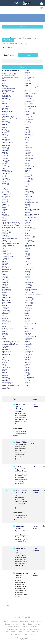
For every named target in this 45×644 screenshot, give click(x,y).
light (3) (4, 348)
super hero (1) (28, 297)
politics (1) (27, 190)
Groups (29, 629)
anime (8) (5, 115)
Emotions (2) (5, 216)
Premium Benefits (12, 629)
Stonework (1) (28, 278)
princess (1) (28, 198)
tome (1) (27, 327)
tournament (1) (29, 328)
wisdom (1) (27, 367)
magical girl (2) (6, 379)
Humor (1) (5, 317)
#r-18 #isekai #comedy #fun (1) (10, 77)
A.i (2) (4, 84)
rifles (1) (27, 224)
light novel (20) (6, 349)
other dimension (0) (30, 159)
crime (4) (4, 177)
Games (20, 632)
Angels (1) (5, 113)
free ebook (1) (6, 276)
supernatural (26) (29, 304)
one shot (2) (28, 151)
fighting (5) (5, 263)
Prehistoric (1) (28, 196)
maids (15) (27, 72)
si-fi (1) (26, 265)
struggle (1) (28, 284)
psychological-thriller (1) (31, 203)
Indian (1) (5, 320)
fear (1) (4, 248)
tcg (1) (26, 312)
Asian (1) (4, 129)
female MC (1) (6, 255)
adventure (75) (6, 95)
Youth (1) (27, 385)
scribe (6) (27, 248)
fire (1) (4, 266)
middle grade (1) (29, 103)
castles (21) (5, 154)
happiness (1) (6, 307)
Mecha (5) (27, 92)
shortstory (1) (28, 261)
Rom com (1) (28, 225)
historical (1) (5, 314)
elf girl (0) (5, 212)
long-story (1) (6, 361)
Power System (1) (29, 193)
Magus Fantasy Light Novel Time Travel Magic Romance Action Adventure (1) (11, 387)
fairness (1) (5, 235)
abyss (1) (4, 85)
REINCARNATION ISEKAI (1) (32, 219)
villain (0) (27, 346)
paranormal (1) (28, 168)
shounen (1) (28, 263)
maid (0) (27, 71)
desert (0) (5, 198)
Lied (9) (4, 340)
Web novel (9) (28, 359)
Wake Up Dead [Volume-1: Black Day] (21, 407)
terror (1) (27, 317)
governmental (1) (7, 302)
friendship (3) (6, 279)
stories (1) (27, 279)
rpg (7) (26, 232)
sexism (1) (27, 256)
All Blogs (15, 624)
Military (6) (27, 105)
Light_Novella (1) (7, 351)
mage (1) (4, 372)
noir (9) (26, 139)
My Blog (23, 624)
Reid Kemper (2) (29, 216)
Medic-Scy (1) (28, 95)
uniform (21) (28, 340)
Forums (37, 629)
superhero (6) (28, 300)
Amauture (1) (6, 106)
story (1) (27, 281)
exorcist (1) (5, 230)
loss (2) (4, 364)
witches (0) (28, 371)
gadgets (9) (5, 284)
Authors (37, 624)
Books (30, 624)
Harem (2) (5, 309)
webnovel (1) (28, 361)
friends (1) (5, 278)
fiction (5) (5, 260)
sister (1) (27, 266)
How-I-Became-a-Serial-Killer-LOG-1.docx (20, 518)
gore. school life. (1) (7, 300)
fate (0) (4, 247)
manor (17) (27, 80)
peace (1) (27, 173)
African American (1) (8, 100)
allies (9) (4, 103)
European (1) (6, 221)
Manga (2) (27, 79)
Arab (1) (4, 126)
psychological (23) (29, 201)
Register (25, 634)
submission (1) (28, 287)
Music (27, 632)
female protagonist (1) (8, 256)
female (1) (5, 252)
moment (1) (28, 115)
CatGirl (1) (5, 155)
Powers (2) (27, 195)
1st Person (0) (6, 82)
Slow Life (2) (28, 270)
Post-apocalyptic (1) (30, 191)
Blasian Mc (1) (6, 139)
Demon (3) (5, 190)
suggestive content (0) (31, 289)
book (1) (4, 144)
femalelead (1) (6, 258)
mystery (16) (28, 129)
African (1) (5, 98)
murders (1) (28, 126)
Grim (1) (4, 304)
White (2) (27, 366)
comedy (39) (5, 170)
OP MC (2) (27, 154)
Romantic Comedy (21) (31, 229)
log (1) (4, 359)
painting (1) (28, 164)
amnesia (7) (5, 108)
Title (14, 399)
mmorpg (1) (27, 111)
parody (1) (27, 170)
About (6, 621)
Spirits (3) (27, 274)
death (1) (5, 186)
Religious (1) (28, 221)
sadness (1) (28, 235)
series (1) (27, 255)
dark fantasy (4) (6, 183)
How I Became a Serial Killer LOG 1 (22, 493)
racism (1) (27, 206)
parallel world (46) (29, 167)
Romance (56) (28, 227)
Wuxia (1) (27, 379)
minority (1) (28, 108)
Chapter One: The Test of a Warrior (21, 551)
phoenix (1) (28, 183)
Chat (7, 632)
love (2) (4, 366)
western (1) (28, 364)
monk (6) (27, 118)
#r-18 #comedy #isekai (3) (9, 74)
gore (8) (4, 299)
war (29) (27, 356)
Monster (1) (28, 121)
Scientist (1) (28, 247)
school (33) (27, 239)
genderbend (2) (6, 291)
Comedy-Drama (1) (7, 172)
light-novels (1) (6, 354)
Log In (32, 634)
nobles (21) (27, 137)
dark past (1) (5, 185)
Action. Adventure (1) (8, 92)
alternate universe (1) (8, 105)
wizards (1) (27, 372)
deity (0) (4, 188)
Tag (26, 44)
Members (34, 626)
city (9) (4, 165)
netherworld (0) (29, 134)
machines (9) (6, 369)
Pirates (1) (27, 186)
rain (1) (26, 208)
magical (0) (5, 377)
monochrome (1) (29, 120)
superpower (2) (29, 305)
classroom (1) (6, 167)
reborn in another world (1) (32, 214)
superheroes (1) (29, 302)
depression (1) (6, 196)
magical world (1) (7, 384)
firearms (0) (5, 271)
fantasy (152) (6, 237)
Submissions (24, 621)
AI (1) (3, 102)
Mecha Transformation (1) (31, 93)
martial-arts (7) (29, 84)
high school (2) (6, 312)
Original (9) (28, 157)
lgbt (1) (4, 338)
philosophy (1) (28, 181)
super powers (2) (29, 299)
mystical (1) (28, 131)
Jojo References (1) (7, 328)
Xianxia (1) (27, 380)
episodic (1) (5, 219)
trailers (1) (27, 335)
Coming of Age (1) (7, 173)
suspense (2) (28, 309)
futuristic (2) (5, 283)
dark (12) (4, 181)
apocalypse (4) (6, 123)
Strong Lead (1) (29, 283)
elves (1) (4, 214)
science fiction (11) (30, 245)
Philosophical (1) (29, 180)
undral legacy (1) (29, 338)
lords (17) (5, 362)
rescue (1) (27, 222)
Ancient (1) (5, 110)
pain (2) (27, 162)
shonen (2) (27, 258)
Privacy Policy (35, 632)
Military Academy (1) (30, 106)
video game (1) (28, 345)
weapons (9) (28, 358)
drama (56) (5, 201)
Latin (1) (4, 336)
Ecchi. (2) (4, 208)
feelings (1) (5, 250)
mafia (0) (4, 371)
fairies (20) (5, 234)
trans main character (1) (31, 336)
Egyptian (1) (5, 209)
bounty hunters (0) (7, 146)
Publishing (14, 621)
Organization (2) (29, 155)
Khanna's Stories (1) (7, 330)
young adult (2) (29, 384)
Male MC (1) (28, 75)
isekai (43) (5, 325)
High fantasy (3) (6, 310)
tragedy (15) (28, 333)
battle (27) (5, 134)
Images (13, 632)
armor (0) (5, 128)
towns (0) (27, 331)
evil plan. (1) (5, 229)
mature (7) (27, 90)
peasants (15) (28, 175)
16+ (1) (4, 80)
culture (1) (5, 178)
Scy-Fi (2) (27, 250)
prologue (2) (28, 199)
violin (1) (27, 349)
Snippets (19, 466)
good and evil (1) (6, 297)
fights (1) (4, 265)
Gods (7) (4, 296)
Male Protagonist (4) (30, 77)
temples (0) (28, 315)
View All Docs (8, 40)
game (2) (4, 286)
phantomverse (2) (29, 178)
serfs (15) (27, 253)
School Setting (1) (29, 242)
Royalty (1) (27, 230)
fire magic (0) (6, 268)
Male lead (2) (28, 74)
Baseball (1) (5, 133)
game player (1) (6, 287)
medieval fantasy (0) (30, 100)
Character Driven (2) (8, 157)
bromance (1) (6, 147)
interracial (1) (6, 323)
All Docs (23, 26)
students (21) (28, 286)
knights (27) (5, 333)
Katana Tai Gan (22, 442)
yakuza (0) (27, 382)
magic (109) (5, 375)
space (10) (27, 271)
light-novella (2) (6, 353)
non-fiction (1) (28, 141)
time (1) (27, 322)
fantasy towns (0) (7, 242)
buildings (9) (5, 149)
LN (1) (4, 358)
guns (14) (5, 305)
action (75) (5, 87)
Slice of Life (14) (29, 268)
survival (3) (28, 307)
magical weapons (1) (7, 382)
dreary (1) (5, 204)
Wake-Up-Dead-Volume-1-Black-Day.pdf (20, 433)
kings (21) (5, 331)
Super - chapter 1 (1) (30, 292)
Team (32, 621)
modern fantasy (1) (30, 113)
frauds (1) (5, 274)
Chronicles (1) (6, 160)
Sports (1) (27, 276)
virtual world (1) (29, 351)
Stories (22, 629)
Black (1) (4, 137)
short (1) (27, 260)
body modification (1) (8, 142)
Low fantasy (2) (6, 367)
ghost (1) (4, 292)
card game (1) (6, 151)
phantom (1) (28, 177)
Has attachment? (7, 47)
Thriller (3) (27, 320)
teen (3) (27, 314)
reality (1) (27, 212)
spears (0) (27, 273)
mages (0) (5, 374)
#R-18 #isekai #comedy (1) (9, 75)
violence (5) (28, 348)
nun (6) (26, 146)
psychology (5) (28, 204)
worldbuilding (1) (29, 377)
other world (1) (29, 160)
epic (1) (4, 217)
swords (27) (28, 310)
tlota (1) (27, 325)
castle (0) (5, 152)
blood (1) (4, 141)
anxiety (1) (5, 121)
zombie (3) (27, 387)
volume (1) (27, 353)
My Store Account (14, 626)
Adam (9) (4, 93)
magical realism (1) (7, 380)
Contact (8, 624)
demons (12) (5, 191)
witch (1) (27, 369)
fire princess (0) (6, 270)
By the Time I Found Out (21, 527)
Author (35, 399)
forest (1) (5, 273)
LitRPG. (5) (5, 356)
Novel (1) (27, 142)
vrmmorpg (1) (28, 354)
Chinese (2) (5, 159)
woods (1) (27, 374)
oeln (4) (27, 149)
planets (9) (27, 188)
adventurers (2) (6, 97)
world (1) (27, 375)
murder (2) (27, 124)
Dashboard (25, 626)
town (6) (27, 330)
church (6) (5, 162)
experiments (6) (6, 232)
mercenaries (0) (29, 102)
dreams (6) (5, 203)
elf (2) (4, 211)
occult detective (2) (30, 147)
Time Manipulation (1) (30, 323)
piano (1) (27, 185)
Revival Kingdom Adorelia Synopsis (22, 575)
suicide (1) (27, 291)
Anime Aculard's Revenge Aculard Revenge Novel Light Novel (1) (10, 118)
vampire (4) (28, 341)
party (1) (27, 172)
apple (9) (4, 124)
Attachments (13, 44)
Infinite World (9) (7, 322)
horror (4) (5, 315)
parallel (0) (27, 165)
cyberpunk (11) (6, 180)
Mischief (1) (28, 110)
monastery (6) (28, 116)
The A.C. (35, 466)
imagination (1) (6, 318)
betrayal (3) (5, 136)
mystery (35, 38)
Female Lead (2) (6, 253)
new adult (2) (28, 136)
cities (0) (4, 164)
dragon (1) (5, 199)
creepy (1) (5, 175)
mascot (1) (27, 85)
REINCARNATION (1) (30, 217)
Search (21, 44)
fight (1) (4, 261)
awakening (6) (6, 131)
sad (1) (26, 234)
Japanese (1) (6, 327)
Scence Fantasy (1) (30, 237)
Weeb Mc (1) (28, 362)
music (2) (27, 128)
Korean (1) (5, 335)
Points (39, 621)
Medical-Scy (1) (29, 97)
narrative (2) (28, 133)
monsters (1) (28, 123)
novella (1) (27, 144)
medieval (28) (28, 98)
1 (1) (3, 79)
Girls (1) (4, 294)
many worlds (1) (29, 82)
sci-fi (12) (27, 243)
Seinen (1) (27, 252)
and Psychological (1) (8, 111)
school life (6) (28, 240)
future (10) (5, 281)
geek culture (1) (6, 289)
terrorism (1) (28, 318)
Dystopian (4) (6, 206)
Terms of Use (15, 634)
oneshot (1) (28, 152)
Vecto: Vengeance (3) (30, 343)
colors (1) (5, 168)
